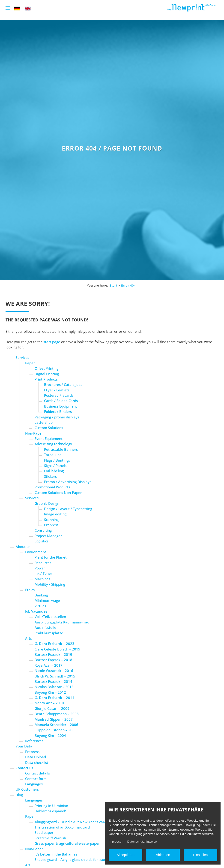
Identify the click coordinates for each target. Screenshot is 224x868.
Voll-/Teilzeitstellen (50, 617)
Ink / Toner (43, 573)
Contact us (24, 768)
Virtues (40, 606)
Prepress (51, 525)
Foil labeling (54, 471)
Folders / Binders (58, 411)
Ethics (30, 590)
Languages (34, 784)
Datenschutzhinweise (142, 842)
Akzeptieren (125, 855)
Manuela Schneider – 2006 (56, 725)
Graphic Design (47, 503)
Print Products (46, 379)
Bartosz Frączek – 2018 (53, 660)
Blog (19, 795)
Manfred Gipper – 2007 (54, 719)
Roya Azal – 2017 (49, 665)
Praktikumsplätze (49, 633)
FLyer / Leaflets (57, 390)
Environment (36, 552)
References (34, 741)
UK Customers (27, 789)
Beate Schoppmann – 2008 (57, 714)
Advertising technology (53, 444)
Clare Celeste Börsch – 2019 (57, 649)
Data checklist (37, 762)
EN (28, 8)
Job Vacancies (36, 611)
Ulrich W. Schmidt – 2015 (55, 676)
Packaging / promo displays (57, 417)
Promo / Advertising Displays (68, 482)
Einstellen (200, 855)
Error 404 (128, 285)
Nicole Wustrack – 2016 (54, 671)
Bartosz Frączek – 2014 (53, 681)
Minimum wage (47, 600)
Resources (43, 563)
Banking (41, 595)
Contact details (37, 773)
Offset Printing (46, 368)
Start (113, 285)
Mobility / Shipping (50, 584)
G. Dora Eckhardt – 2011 (54, 698)
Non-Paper (34, 433)
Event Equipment (49, 439)
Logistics (42, 541)
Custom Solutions (49, 428)
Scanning (51, 520)
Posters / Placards (59, 395)
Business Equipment (61, 406)
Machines (42, 579)
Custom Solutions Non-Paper (58, 493)
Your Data (24, 746)
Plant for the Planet (51, 557)
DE (17, 8)
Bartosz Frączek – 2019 (53, 654)
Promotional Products (52, 487)
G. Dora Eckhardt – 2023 (54, 644)
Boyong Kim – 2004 (50, 735)
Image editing (55, 514)
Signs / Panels (55, 466)
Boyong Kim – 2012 (50, 692)
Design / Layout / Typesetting (68, 509)
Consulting (43, 530)
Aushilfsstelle (45, 627)
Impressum (116, 842)
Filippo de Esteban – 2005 (56, 730)
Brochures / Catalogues (63, 384)
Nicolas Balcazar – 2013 (54, 687)
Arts (28, 638)
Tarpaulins (53, 455)
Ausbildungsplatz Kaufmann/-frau (62, 622)
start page (52, 342)
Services (22, 357)
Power (40, 568)
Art (28, 865)
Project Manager (48, 536)
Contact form (36, 779)
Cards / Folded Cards (61, 401)
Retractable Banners (61, 449)
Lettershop (44, 422)
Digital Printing (47, 374)
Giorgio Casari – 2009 (52, 708)
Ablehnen (163, 855)
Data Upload (36, 757)
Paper (30, 363)
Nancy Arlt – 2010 (49, 703)
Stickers (50, 476)
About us (23, 547)
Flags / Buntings (57, 460)
